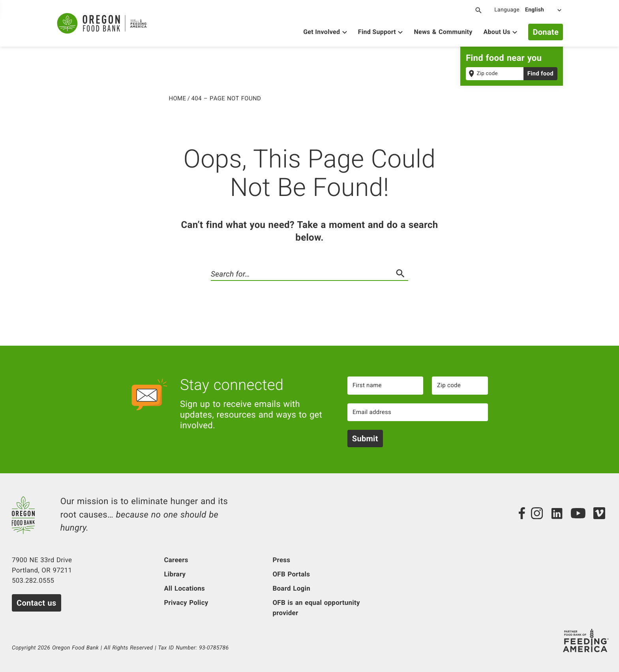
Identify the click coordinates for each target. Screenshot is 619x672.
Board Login (291, 589)
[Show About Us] (501, 33)
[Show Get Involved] (325, 33)
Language (507, 10)
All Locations (184, 589)
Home (178, 98)
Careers (176, 560)
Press (281, 560)
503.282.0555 (33, 581)
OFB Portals (291, 574)
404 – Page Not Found (226, 98)
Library (175, 574)
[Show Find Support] (381, 33)
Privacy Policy (186, 603)
